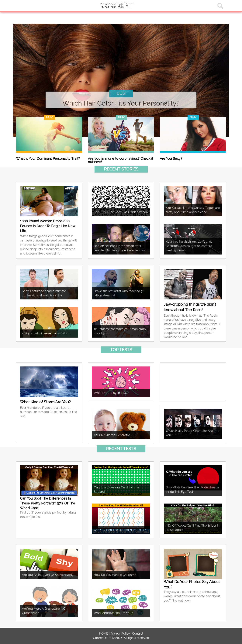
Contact (138, 634)
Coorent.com (102, 638)
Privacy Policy (120, 634)
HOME (104, 634)
